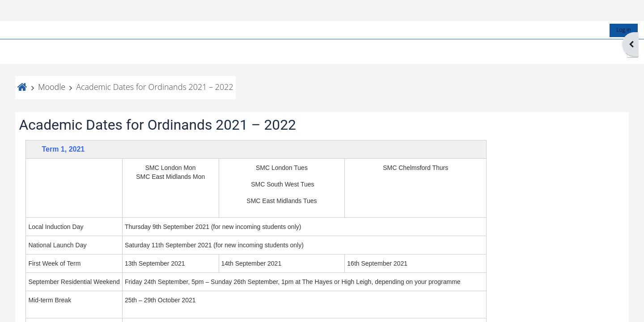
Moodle (59, 66)
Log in (616, 9)
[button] (625, 31)
